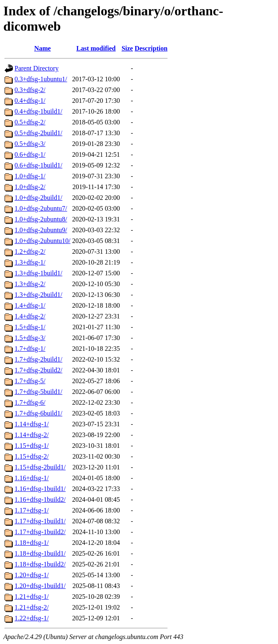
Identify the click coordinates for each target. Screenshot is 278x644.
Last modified (96, 48)
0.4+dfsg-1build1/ (38, 111)
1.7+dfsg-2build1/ (38, 359)
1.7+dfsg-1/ (30, 349)
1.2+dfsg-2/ (30, 252)
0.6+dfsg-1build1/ (38, 165)
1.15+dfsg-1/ (32, 446)
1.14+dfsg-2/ (32, 435)
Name (42, 48)
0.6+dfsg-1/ (30, 154)
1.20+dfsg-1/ (32, 575)
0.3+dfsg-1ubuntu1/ (41, 79)
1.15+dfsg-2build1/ (40, 467)
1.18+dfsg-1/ (32, 543)
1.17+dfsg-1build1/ (40, 521)
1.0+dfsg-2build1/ (38, 198)
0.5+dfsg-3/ (30, 144)
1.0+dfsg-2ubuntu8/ (41, 219)
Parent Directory (37, 68)
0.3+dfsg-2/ (30, 90)
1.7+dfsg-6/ (30, 402)
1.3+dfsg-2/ (30, 284)
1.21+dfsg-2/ (32, 607)
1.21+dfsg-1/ (32, 597)
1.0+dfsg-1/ (30, 176)
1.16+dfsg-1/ (32, 478)
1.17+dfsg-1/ (32, 510)
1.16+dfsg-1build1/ (40, 489)
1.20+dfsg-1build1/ (40, 586)
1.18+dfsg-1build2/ (40, 564)
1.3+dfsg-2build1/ (38, 295)
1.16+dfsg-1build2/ (40, 499)
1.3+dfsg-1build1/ (38, 273)
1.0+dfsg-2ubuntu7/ (41, 208)
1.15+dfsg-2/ (32, 456)
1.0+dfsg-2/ (30, 187)
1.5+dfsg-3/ (30, 338)
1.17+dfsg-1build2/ (40, 532)
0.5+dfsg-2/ (30, 122)
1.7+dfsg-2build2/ (38, 370)
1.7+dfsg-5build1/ (38, 392)
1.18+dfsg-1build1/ (40, 553)
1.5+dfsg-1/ (30, 327)
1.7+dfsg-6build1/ (38, 413)
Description (151, 48)
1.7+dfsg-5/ (30, 381)
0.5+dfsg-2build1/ (38, 133)
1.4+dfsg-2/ (30, 316)
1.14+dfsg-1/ (32, 424)
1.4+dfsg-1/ (30, 305)
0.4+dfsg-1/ (30, 101)
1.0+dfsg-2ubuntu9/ (41, 230)
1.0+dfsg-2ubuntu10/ (43, 241)
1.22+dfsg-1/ (32, 618)
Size (127, 48)
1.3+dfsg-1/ (30, 262)
